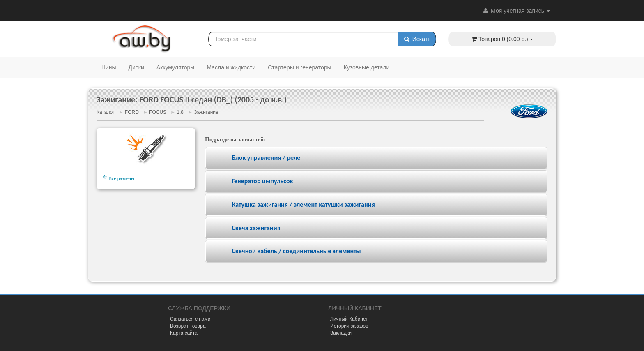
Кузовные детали (367, 67)
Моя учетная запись (516, 11)
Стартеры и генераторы (299, 67)
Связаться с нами (190, 319)
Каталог (106, 112)
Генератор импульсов (262, 181)
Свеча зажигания (256, 228)
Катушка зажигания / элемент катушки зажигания (303, 204)
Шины (108, 67)
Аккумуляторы (176, 67)
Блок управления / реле (266, 158)
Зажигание (206, 112)
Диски (136, 67)
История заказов (349, 326)
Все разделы (119, 177)
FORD (132, 112)
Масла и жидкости (231, 67)
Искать (417, 39)
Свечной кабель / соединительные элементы (296, 251)
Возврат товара (188, 326)
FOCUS (158, 112)
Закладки (341, 333)
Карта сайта (184, 333)
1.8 (180, 112)
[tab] (376, 158)
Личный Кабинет (349, 319)
